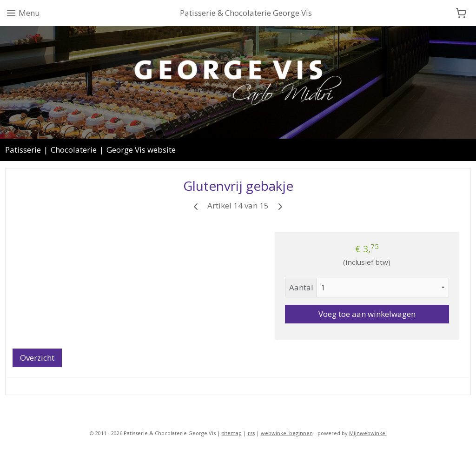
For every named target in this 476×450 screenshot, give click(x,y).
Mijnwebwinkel (368, 433)
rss (251, 433)
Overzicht (37, 358)
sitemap (232, 433)
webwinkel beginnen (287, 433)
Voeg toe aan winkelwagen (367, 314)
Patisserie (23, 150)
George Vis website (141, 150)
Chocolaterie (74, 150)
